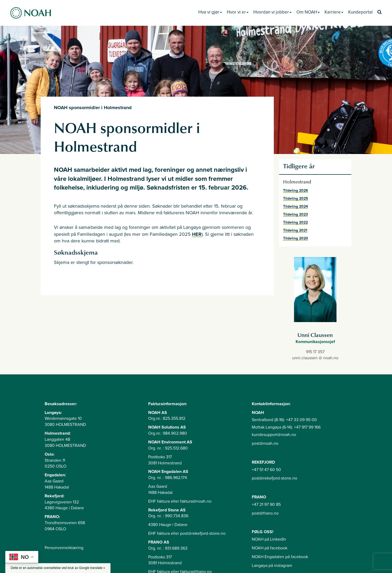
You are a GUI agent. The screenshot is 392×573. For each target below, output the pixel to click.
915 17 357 (315, 352)
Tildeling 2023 (295, 214)
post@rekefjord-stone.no (274, 478)
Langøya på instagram (272, 566)
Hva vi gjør (210, 12)
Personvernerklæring (64, 548)
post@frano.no (265, 513)
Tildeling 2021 (295, 230)
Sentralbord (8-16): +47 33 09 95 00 (284, 420)
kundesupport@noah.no (274, 435)
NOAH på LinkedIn (269, 539)
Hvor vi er (238, 12)
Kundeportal (360, 12)
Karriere (334, 12)
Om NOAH (308, 12)
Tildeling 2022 (295, 222)
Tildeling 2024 (295, 206)
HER (197, 234)
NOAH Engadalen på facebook (280, 557)
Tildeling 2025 (296, 198)
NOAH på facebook (270, 548)
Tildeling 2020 (296, 238)
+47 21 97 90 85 (266, 504)
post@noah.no (265, 443)
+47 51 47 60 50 (266, 470)
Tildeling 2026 (296, 191)
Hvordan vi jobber (272, 12)
